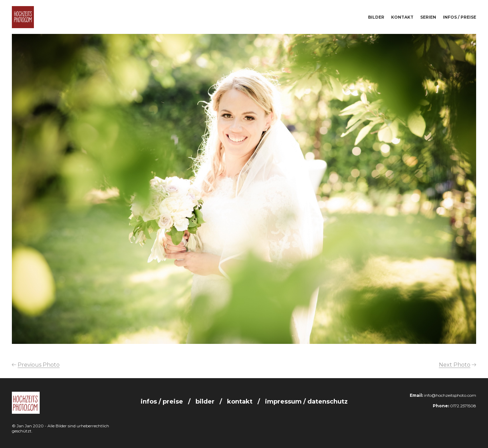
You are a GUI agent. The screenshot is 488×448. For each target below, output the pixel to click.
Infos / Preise (460, 17)
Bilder (376, 17)
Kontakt (402, 17)
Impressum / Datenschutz (306, 402)
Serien (428, 17)
